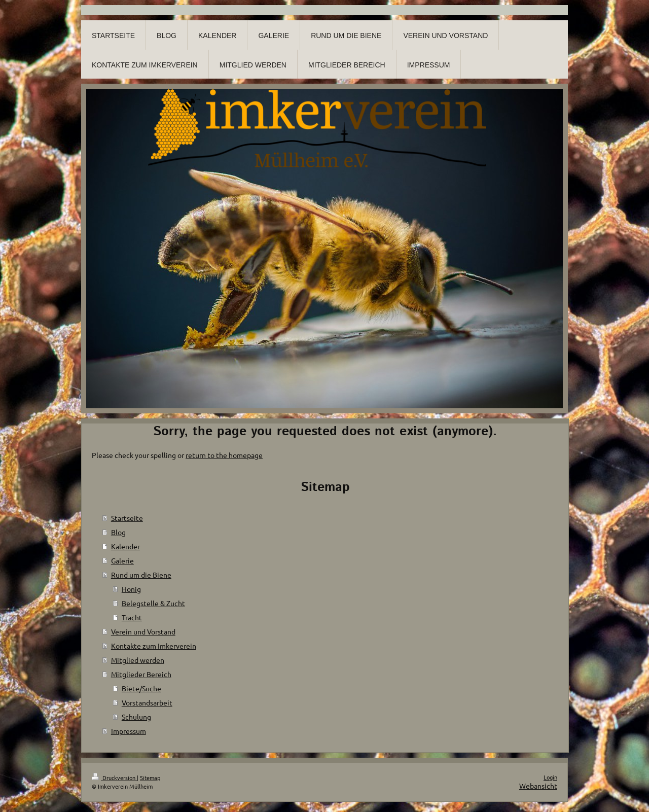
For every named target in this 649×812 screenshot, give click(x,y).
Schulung (136, 717)
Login (550, 777)
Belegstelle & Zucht (153, 603)
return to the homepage (224, 455)
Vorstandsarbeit (147, 702)
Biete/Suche (141, 688)
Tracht (132, 617)
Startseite (127, 518)
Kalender (125, 546)
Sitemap (150, 778)
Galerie (122, 560)
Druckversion (114, 778)
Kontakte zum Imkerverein (154, 646)
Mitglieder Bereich (141, 674)
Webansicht (538, 786)
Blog (118, 532)
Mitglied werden (138, 660)
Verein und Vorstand (143, 631)
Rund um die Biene (141, 575)
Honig (131, 589)
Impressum (129, 731)
